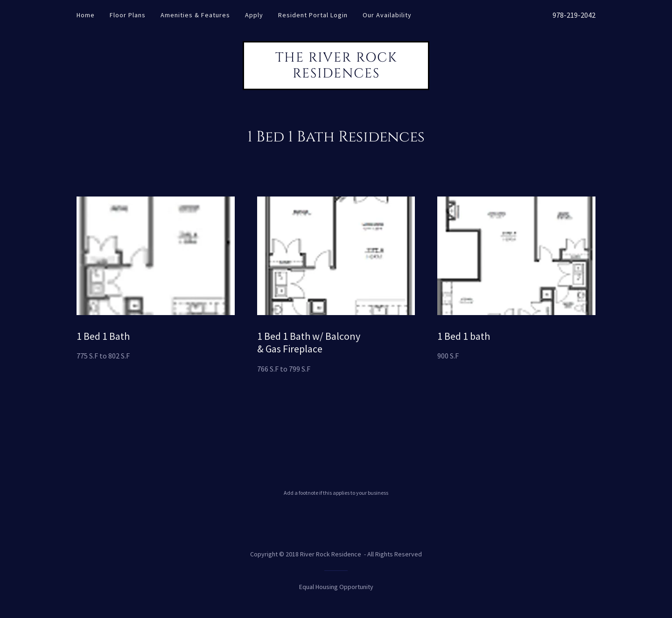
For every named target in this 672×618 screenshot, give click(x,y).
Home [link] (86, 15)
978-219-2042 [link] (574, 15)
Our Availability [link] (387, 15)
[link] (336, 75)
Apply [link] (254, 15)
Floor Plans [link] (128, 15)
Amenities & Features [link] (195, 15)
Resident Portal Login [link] (313, 15)
